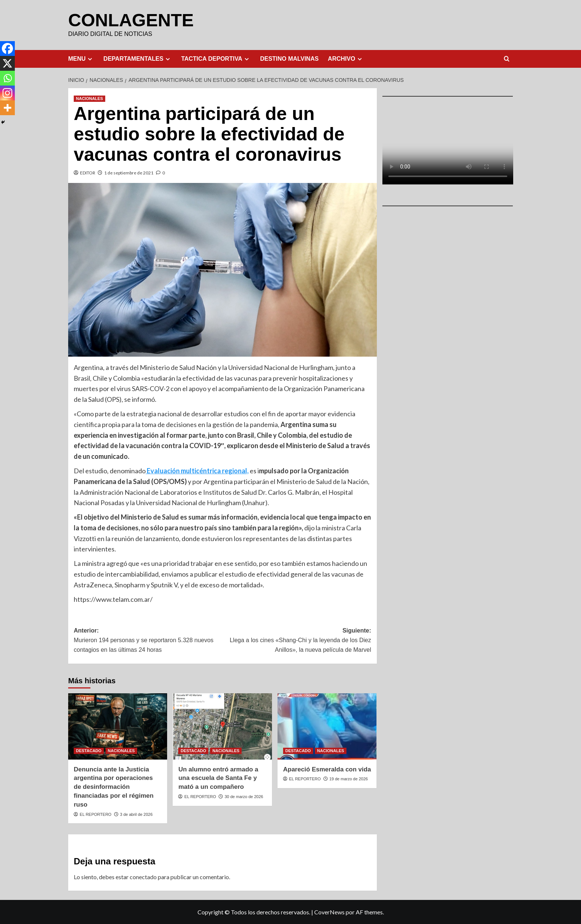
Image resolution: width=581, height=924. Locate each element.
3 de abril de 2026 (136, 814)
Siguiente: (297, 641)
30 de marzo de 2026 (244, 796)
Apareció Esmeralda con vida (327, 769)
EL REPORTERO (96, 814)
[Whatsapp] (7, 78)
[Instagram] (7, 93)
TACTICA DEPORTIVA (216, 59)
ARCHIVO (346, 59)
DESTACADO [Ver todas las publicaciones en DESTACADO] (89, 750)
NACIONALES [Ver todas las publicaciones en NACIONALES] (89, 98)
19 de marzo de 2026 (349, 778)
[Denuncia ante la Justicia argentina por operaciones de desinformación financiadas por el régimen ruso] (118, 726)
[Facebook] (7, 49)
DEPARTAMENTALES (138, 59)
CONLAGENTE (130, 20)
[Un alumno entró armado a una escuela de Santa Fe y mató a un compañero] (222, 726)
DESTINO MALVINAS (289, 58)
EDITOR (88, 172)
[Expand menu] (90, 59)
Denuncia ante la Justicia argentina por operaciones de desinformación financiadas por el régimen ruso (114, 787)
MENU (81, 59)
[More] (7, 108)
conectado (143, 876)
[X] (7, 63)
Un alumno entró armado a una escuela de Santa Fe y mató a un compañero (218, 778)
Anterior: (148, 641)
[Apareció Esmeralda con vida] (327, 726)
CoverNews (329, 912)
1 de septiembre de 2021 (129, 172)
